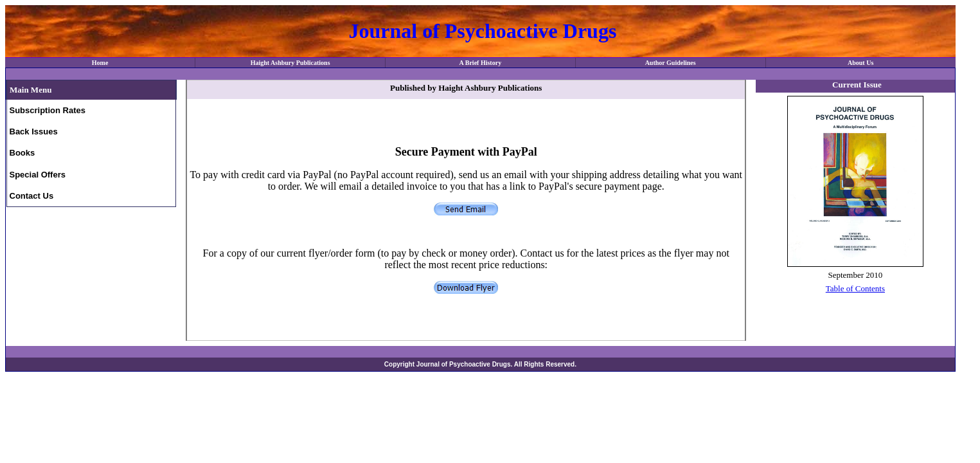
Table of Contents (855, 288)
